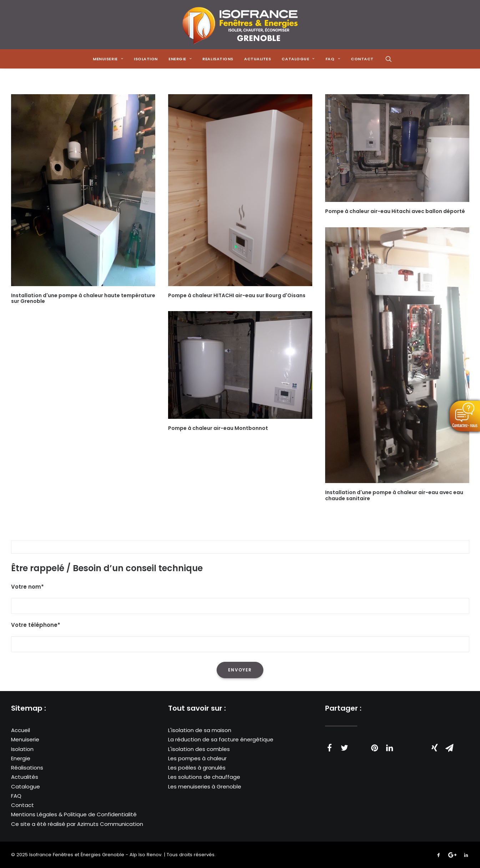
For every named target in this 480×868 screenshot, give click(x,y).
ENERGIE (180, 59)
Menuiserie (25, 740)
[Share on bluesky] (420, 744)
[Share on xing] (435, 748)
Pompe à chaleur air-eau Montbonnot (218, 428)
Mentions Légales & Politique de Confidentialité (74, 815)
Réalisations (27, 768)
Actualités (25, 777)
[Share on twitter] (345, 748)
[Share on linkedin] (390, 748)
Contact (22, 805)
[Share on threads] (360, 744)
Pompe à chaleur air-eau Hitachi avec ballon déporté (395, 211)
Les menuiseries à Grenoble (205, 786)
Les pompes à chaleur (197, 758)
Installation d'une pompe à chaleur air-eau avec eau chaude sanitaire (394, 495)
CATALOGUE (298, 59)
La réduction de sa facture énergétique (221, 740)
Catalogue (26, 786)
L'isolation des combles (199, 749)
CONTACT (362, 59)
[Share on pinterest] (375, 748)
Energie (21, 758)
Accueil (21, 730)
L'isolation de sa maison (200, 730)
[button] (389, 59)
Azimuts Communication (110, 824)
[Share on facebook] (330, 748)
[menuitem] (108, 59)
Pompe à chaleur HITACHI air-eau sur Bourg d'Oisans (237, 295)
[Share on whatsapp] (405, 744)
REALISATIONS (218, 59)
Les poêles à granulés (197, 768)
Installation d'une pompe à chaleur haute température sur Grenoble (83, 298)
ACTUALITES (258, 59)
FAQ (16, 796)
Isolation (146, 59)
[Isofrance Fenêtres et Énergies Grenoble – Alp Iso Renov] (240, 25)
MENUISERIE (108, 59)
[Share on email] (450, 748)
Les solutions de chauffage (204, 777)
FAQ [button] (333, 59)
